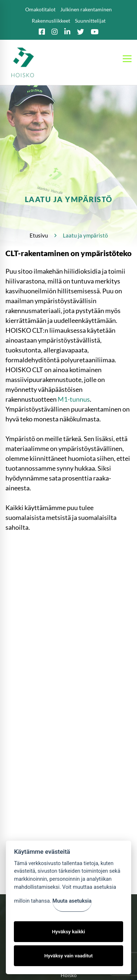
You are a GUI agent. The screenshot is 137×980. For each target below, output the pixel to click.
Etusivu (39, 235)
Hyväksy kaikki (68, 931)
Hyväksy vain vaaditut (68, 956)
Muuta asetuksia (72, 901)
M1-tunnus (74, 399)
